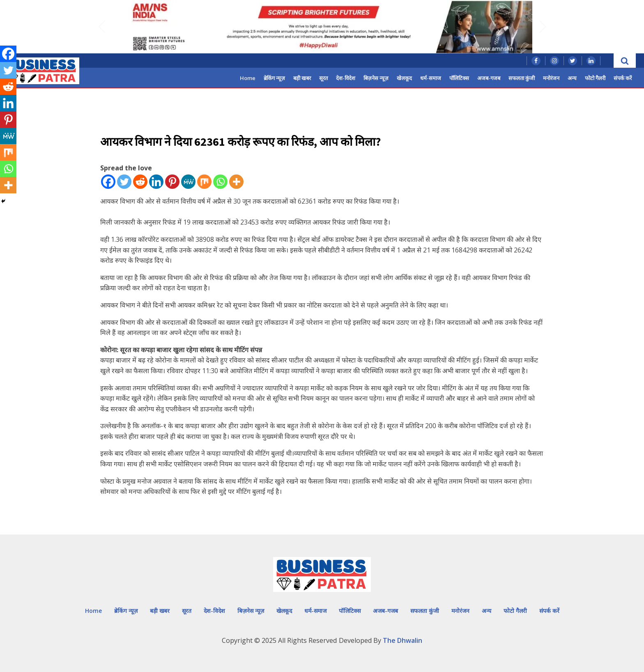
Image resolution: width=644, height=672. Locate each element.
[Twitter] (124, 182)
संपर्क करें (623, 78)
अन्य (572, 78)
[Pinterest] (172, 182)
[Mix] (204, 182)
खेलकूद (404, 78)
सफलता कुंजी (522, 78)
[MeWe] (188, 182)
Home (248, 78)
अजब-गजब (489, 78)
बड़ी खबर (302, 78)
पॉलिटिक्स (459, 78)
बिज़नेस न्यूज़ (376, 78)
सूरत (323, 78)
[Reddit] (140, 182)
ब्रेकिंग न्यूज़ (274, 78)
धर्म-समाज (431, 78)
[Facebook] (108, 182)
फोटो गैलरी (595, 78)
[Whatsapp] (220, 182)
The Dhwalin (402, 640)
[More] (236, 182)
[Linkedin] (156, 182)
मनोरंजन (551, 78)
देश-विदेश (346, 78)
